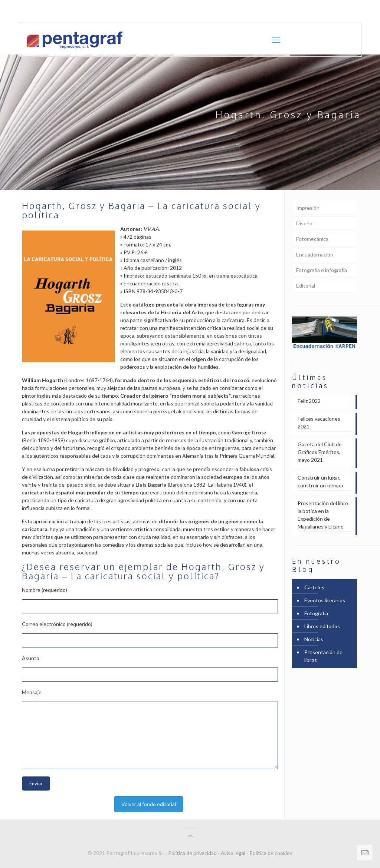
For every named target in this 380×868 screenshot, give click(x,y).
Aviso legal (233, 853)
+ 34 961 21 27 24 (95, 11)
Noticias (314, 639)
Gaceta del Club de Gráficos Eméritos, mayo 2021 (320, 452)
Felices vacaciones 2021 (319, 423)
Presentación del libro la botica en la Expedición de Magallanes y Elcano (323, 515)
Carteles (314, 587)
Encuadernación (315, 254)
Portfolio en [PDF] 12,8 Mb (331, 11)
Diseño (304, 223)
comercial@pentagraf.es (156, 11)
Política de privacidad (192, 853)
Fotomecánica (312, 239)
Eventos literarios (325, 600)
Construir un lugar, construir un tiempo (320, 481)
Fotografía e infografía (322, 270)
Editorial (306, 286)
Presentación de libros (323, 656)
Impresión (308, 208)
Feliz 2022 (309, 401)
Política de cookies (271, 853)
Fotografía (316, 613)
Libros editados (322, 626)
